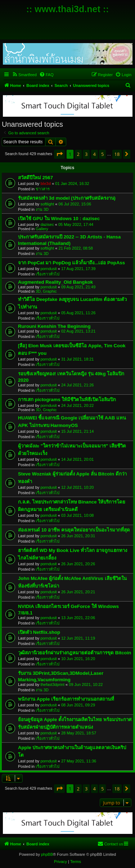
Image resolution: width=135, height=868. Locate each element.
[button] (59, 154)
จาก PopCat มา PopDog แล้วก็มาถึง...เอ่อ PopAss (71, 263)
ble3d (46, 184)
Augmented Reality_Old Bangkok (55, 282)
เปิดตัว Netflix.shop (39, 632)
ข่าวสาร (43, 189)
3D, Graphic (46, 291)
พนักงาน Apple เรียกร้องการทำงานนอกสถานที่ (66, 699)
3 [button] (86, 154)
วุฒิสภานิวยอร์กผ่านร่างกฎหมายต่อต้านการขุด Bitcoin (75, 653)
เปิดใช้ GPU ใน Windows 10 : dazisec (59, 219)
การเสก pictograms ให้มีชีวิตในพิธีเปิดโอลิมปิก (67, 400)
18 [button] (117, 154)
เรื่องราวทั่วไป (48, 274)
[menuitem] (24, 75)
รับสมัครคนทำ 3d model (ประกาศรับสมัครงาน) (67, 198)
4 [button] (94, 154)
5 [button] (102, 154)
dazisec (47, 224)
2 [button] (78, 154)
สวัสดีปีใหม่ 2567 (35, 178)
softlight (47, 204)
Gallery (42, 229)
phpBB (47, 854)
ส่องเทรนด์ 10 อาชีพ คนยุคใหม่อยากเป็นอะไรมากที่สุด (74, 530)
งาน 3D (42, 209)
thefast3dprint (52, 684)
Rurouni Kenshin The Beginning (54, 326)
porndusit (48, 269)
